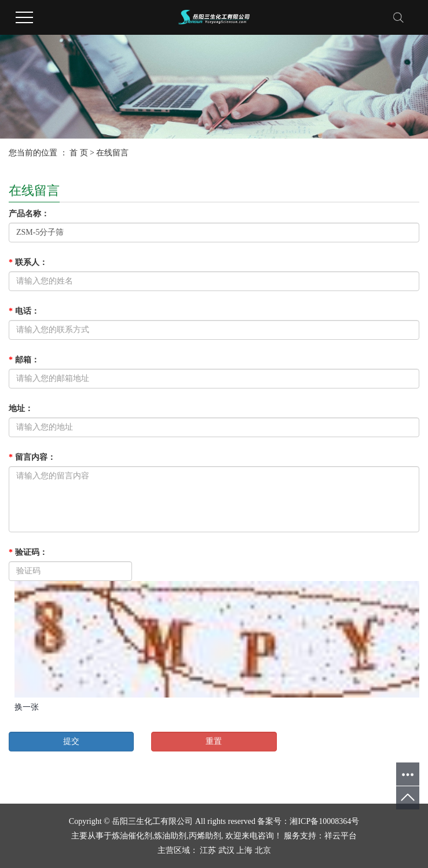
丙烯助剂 (205, 836)
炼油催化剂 (132, 836)
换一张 (27, 707)
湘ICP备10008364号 (324, 821)
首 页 (79, 153)
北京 (263, 850)
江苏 (208, 850)
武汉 (226, 850)
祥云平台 (341, 836)
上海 (244, 850)
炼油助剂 (170, 836)
